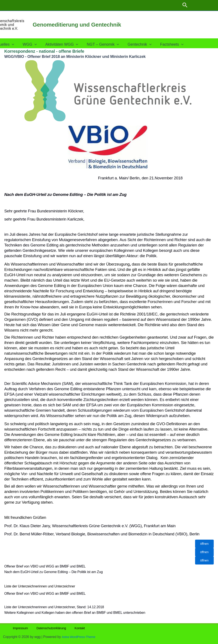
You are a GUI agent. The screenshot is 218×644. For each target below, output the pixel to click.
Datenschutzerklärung (45, 628)
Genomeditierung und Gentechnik (77, 25)
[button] (185, 5)
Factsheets (176, 44)
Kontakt (70, 628)
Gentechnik (145, 44)
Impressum (17, 628)
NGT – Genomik (109, 44)
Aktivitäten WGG (69, 44)
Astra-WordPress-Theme (80, 637)
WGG (37, 44)
